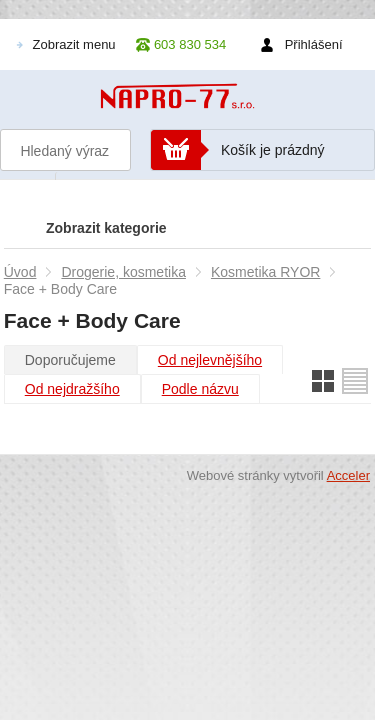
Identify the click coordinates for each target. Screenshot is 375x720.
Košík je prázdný (273, 150)
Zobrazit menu (74, 44)
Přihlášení (314, 44)
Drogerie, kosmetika (123, 272)
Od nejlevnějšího (210, 360)
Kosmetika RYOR (265, 272)
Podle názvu (200, 389)
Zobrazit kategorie (106, 228)
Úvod (20, 272)
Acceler (348, 475)
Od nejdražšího (72, 389)
